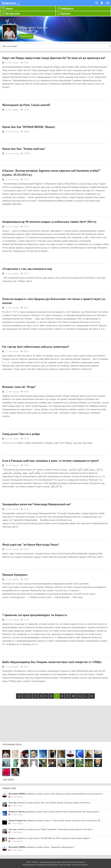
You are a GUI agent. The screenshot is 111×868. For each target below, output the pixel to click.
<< (19, 696)
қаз (19, 1)
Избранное (67, 8)
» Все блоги (8, 780)
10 (73, 696)
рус (18, 4)
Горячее (66, 14)
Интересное (13, 14)
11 (80, 696)
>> (92, 696)
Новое (9, 8)
